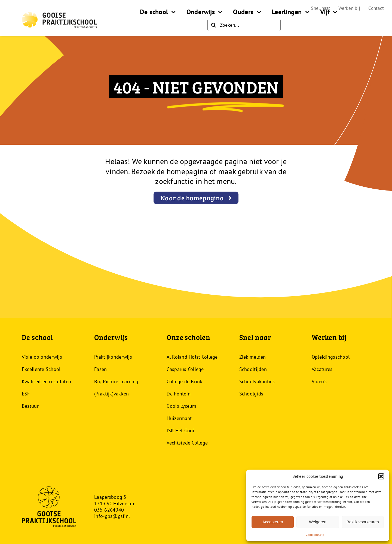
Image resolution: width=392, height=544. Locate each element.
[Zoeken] (214, 25)
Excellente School (41, 369)
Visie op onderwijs (42, 357)
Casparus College (185, 369)
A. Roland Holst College (192, 357)
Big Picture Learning (116, 381)
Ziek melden (253, 357)
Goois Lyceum (181, 406)
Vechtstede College (187, 443)
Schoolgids (251, 394)
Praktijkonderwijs (113, 357)
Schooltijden (253, 369)
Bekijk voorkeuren (363, 522)
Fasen (100, 369)
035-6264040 (109, 510)
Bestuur (30, 406)
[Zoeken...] (244, 25)
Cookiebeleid (315, 535)
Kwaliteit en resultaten (46, 381)
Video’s (319, 381)
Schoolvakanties (257, 381)
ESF (26, 394)
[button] (381, 476)
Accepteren (273, 522)
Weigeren (318, 522)
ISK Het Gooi (180, 430)
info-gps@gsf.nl (112, 516)
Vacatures (322, 369)
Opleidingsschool (331, 357)
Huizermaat (179, 418)
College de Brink (184, 381)
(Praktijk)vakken (111, 394)
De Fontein (179, 394)
